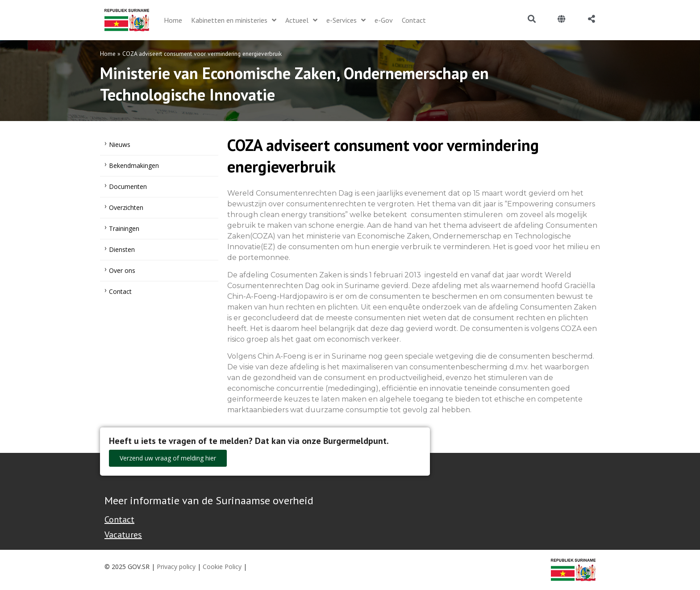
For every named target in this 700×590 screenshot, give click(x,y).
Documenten (128, 186)
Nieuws (120, 144)
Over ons (122, 270)
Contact (120, 291)
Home (108, 54)
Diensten (122, 249)
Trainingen (124, 228)
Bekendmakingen (134, 165)
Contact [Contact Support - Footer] (119, 519)
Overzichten (126, 207)
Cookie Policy (222, 567)
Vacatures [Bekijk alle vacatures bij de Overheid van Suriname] (123, 535)
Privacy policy (176, 567)
